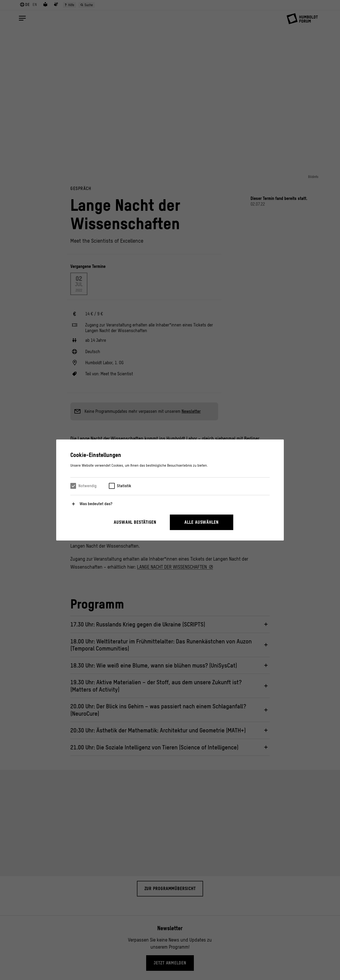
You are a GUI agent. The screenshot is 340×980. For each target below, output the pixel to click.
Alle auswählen (202, 522)
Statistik (124, 486)
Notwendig (87, 486)
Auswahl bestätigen (135, 522)
